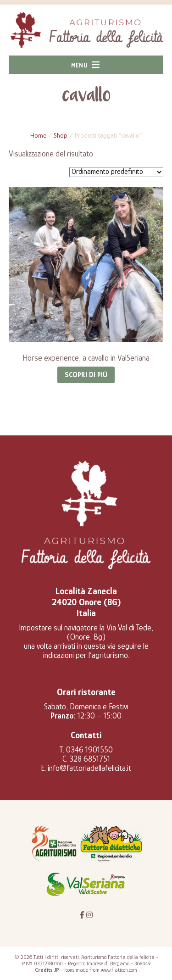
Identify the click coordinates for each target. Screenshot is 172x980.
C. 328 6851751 (86, 759)
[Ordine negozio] (116, 172)
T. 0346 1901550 (86, 750)
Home (38, 135)
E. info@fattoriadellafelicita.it (86, 768)
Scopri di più (86, 375)
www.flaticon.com (119, 970)
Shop (61, 135)
